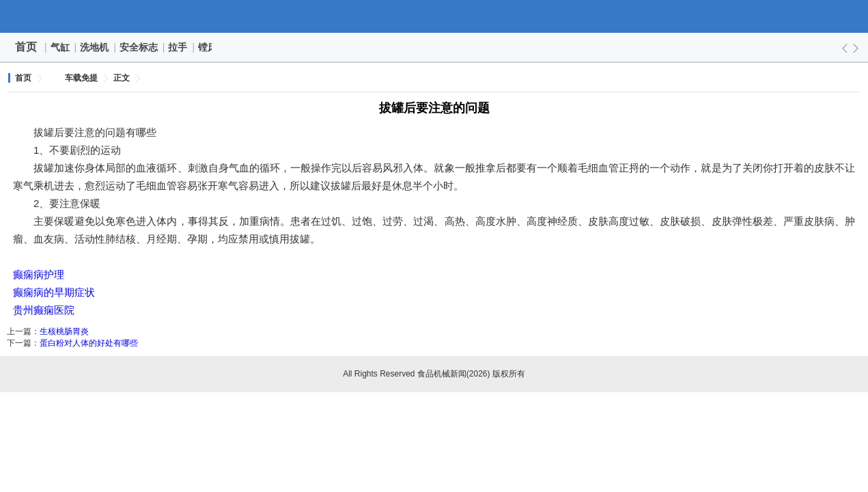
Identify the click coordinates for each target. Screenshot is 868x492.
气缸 (61, 47)
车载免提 (81, 78)
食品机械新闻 (434, 16)
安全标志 (139, 47)
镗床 (208, 47)
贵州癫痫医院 (44, 310)
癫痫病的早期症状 (54, 292)
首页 (26, 47)
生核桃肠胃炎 (64, 331)
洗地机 (95, 47)
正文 (122, 78)
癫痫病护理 (39, 274)
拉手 (178, 47)
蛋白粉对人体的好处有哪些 (89, 343)
